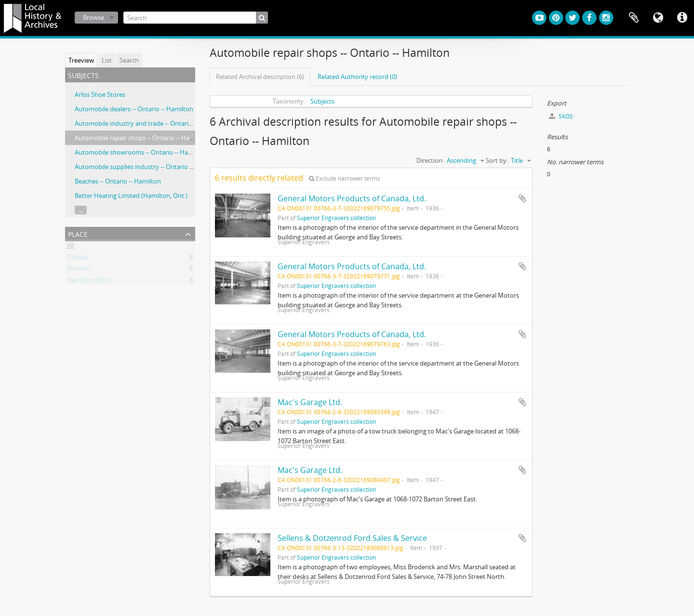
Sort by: (497, 160)
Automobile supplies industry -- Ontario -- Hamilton (148, 167)
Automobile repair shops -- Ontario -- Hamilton (141, 138)
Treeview (81, 60)
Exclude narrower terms (345, 178)
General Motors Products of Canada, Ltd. (352, 198)
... (81, 210)
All (70, 247)
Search (129, 60)
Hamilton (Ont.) (89, 282)
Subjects (322, 101)
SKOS (561, 116)
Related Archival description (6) (260, 77)
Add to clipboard (522, 198)
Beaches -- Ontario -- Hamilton (118, 181)
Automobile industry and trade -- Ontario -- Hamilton (150, 123)
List (107, 60)
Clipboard (634, 18)
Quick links (682, 18)
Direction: (430, 160)
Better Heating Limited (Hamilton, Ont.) (131, 196)
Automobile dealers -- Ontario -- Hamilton (134, 109)
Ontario (78, 270)
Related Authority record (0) (357, 77)
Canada (78, 259)
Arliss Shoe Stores (100, 94)
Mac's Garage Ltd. (310, 402)
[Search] (196, 18)
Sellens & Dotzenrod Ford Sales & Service (352, 538)
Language (658, 18)
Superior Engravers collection (336, 218)
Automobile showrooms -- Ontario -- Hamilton (141, 152)
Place (78, 233)
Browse (93, 17)
